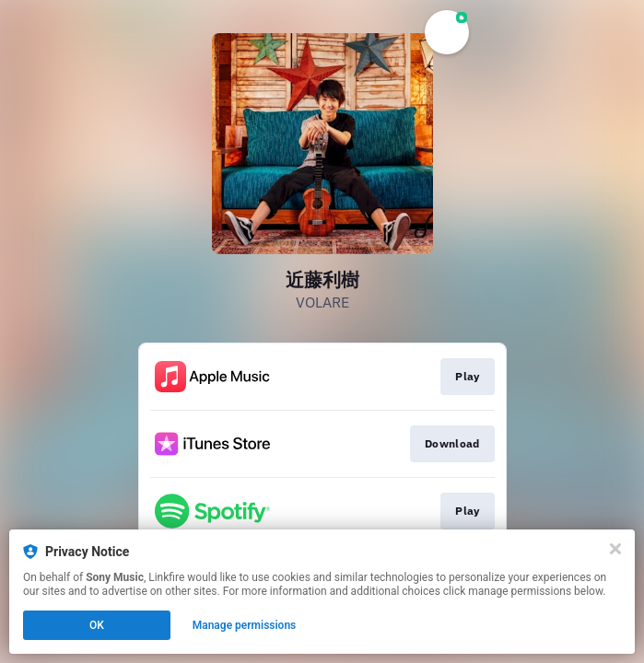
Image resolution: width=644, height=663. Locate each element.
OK (97, 625)
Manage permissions (245, 625)
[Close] (615, 549)
